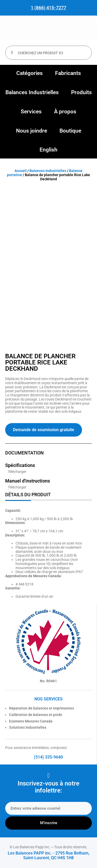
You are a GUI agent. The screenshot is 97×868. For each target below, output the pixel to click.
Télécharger (17, 472)
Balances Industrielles (48, 171)
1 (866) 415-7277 (48, 8)
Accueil (21, 171)
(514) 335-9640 (48, 757)
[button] (29, 73)
